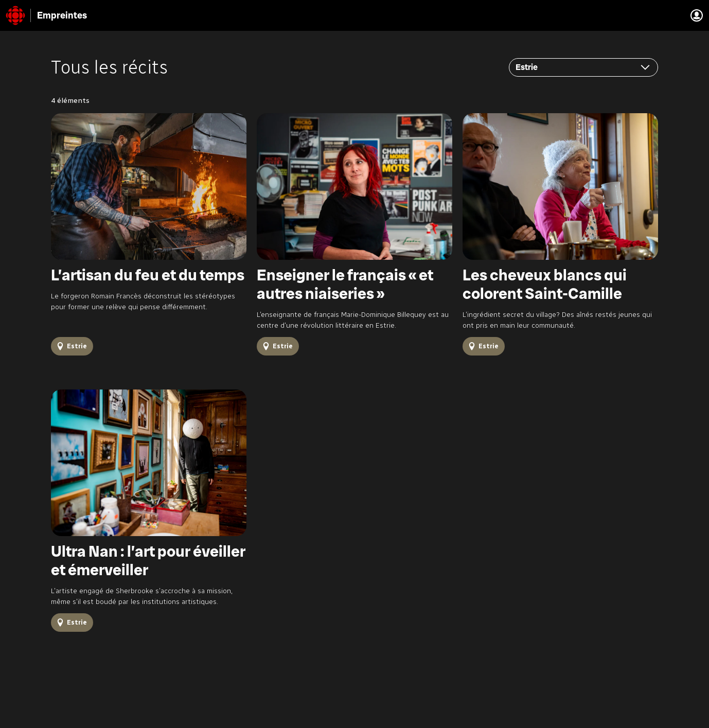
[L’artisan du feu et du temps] (149, 187)
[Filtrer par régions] (583, 67)
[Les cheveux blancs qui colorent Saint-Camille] (560, 187)
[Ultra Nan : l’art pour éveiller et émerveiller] (149, 463)
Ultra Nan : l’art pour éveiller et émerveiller (148, 561)
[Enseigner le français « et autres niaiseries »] (354, 187)
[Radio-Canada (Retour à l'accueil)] (15, 15)
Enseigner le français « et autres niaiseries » (345, 285)
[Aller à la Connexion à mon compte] (697, 15)
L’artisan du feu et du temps (148, 275)
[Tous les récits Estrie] (72, 346)
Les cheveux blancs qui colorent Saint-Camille (545, 285)
